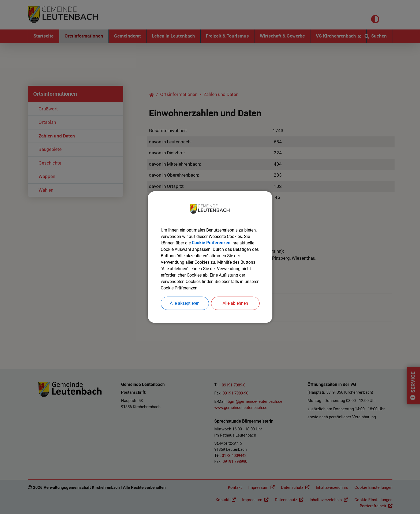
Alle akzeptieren (185, 303)
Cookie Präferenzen (211, 243)
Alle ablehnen (235, 303)
